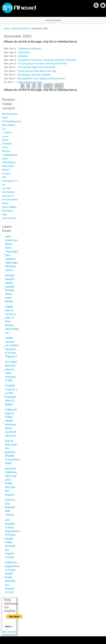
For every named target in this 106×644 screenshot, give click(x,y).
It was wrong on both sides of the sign (37, 71)
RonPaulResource (11, 121)
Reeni (5, 203)
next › (48, 86)
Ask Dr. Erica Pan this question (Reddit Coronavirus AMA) (13, 452)
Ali (3, 185)
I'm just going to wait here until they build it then (43, 64)
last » (59, 86)
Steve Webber (9, 207)
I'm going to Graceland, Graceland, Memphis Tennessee (47, 60)
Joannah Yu (8, 196)
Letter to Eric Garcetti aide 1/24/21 (10, 507)
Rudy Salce (8, 166)
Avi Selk (6, 188)
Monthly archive (21, 29)
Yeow (5, 147)
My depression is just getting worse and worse (41, 79)
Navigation (53, 20)
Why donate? (9, 632)
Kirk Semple (8, 192)
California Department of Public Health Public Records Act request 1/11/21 (12, 577)
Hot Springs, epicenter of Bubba (34, 75)
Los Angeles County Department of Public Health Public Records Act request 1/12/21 (12, 538)
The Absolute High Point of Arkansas (36, 67)
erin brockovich (10, 200)
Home (7, 29)
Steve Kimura (9, 218)
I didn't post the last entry (29, 82)
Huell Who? (24, 52)
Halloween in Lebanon (30, 49)
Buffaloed (23, 56)
